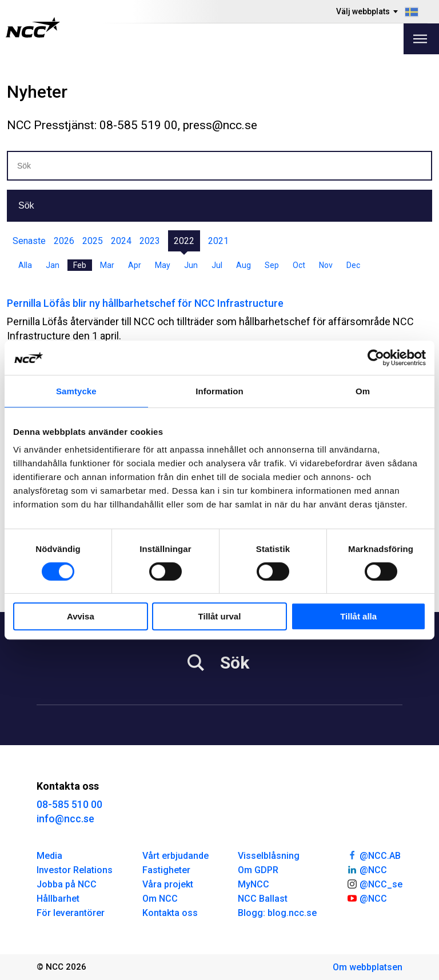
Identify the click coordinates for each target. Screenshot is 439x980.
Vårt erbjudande (175, 856)
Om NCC (160, 899)
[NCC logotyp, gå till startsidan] (33, 27)
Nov (326, 265)
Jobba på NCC (67, 884)
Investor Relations (75, 870)
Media (49, 856)
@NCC (367, 869)
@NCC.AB (374, 855)
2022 (184, 241)
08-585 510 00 (69, 804)
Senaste (29, 241)
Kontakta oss (170, 913)
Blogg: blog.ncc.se (277, 913)
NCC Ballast (263, 899)
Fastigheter (166, 870)
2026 (64, 241)
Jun (191, 265)
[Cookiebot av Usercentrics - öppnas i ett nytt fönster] (376, 358)
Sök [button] (26, 205)
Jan (53, 265)
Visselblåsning (269, 856)
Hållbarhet (58, 899)
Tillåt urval (220, 616)
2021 (218, 241)
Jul (217, 265)
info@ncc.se (65, 819)
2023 (150, 241)
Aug (244, 265)
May (163, 265)
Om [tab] (363, 391)
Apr (135, 265)
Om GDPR (258, 870)
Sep (272, 265)
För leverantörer (71, 913)
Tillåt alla (358, 616)
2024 (121, 241)
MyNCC (254, 884)
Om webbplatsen (368, 967)
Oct (299, 265)
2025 (93, 241)
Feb (80, 265)
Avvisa (81, 616)
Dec (353, 265)
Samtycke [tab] (76, 391)
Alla (25, 265)
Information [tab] (219, 391)
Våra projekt (168, 884)
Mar (107, 265)
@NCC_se (374, 883)
